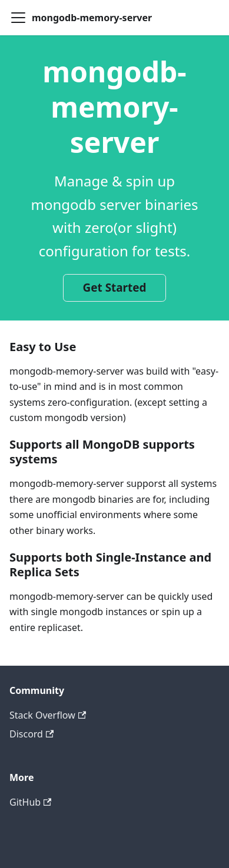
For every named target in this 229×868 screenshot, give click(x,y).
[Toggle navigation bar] (18, 18)
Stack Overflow (48, 715)
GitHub (30, 802)
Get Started (115, 288)
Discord (31, 734)
